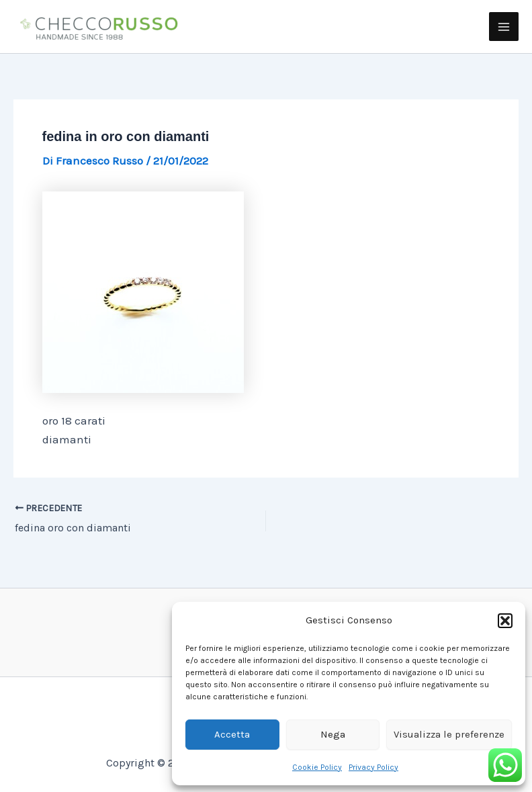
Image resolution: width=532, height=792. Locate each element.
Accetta (232, 734)
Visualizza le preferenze (449, 734)
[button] (505, 621)
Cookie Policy (317, 767)
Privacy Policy (373, 767)
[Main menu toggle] (504, 27)
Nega (333, 734)
